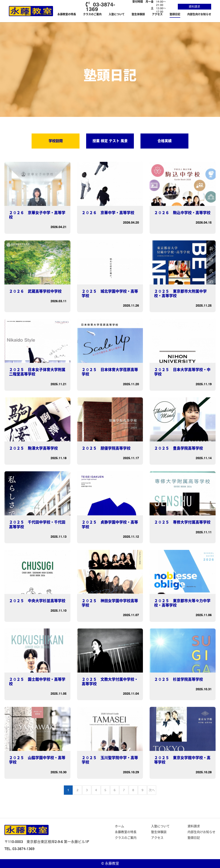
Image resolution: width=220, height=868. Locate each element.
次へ (152, 790)
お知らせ (45, 14)
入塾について (117, 14)
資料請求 (194, 6)
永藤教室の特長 (67, 14)
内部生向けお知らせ (199, 14)
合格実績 (165, 141)
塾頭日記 (175, 14)
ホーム (29, 14)
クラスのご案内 (92, 14)
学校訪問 (56, 141)
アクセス (157, 14)
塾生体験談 (138, 14)
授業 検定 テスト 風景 (110, 141)
